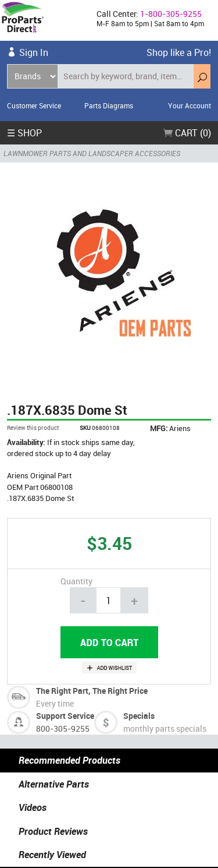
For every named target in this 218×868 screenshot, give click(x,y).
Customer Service (34, 105)
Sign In (34, 52)
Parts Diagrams (109, 105)
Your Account (190, 105)
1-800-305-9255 (171, 14)
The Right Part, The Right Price (92, 691)
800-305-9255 (63, 728)
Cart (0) (187, 133)
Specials (139, 716)
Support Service (65, 716)
